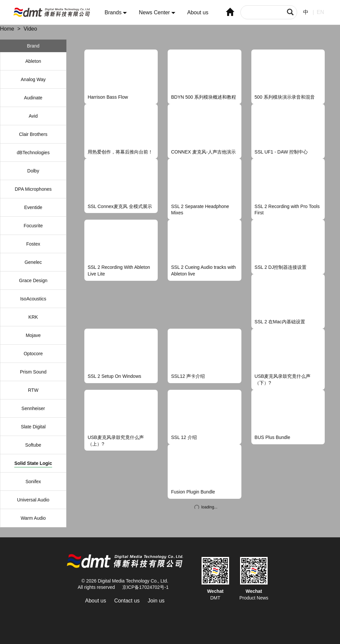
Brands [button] (116, 12)
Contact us (127, 601)
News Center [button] (157, 12)
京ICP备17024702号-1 (145, 587)
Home (7, 29)
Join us (156, 601)
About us (198, 12)
